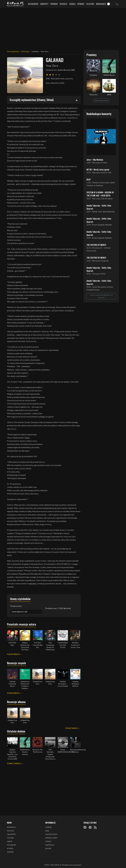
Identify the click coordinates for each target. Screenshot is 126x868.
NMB (109, 95)
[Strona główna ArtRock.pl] (16, 4)
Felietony (90, 4)
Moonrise (93, 95)
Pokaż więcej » (14, 654)
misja (47, 831)
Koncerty (44, 4)
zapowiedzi (11, 834)
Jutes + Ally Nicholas (95, 160)
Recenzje (63, 4)
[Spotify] (90, 827)
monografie (11, 845)
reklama (48, 841)
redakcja (48, 827)
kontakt (48, 848)
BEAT (89, 179)
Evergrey (93, 75)
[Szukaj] (117, 4)
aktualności (11, 827)
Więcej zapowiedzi (101, 100)
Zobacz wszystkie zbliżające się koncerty (101, 296)
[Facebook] (85, 827)
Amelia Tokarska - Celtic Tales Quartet (99, 207)
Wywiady (81, 4)
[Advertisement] (63, 27)
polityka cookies (51, 838)
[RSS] (95, 827)
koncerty (11, 831)
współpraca (50, 845)
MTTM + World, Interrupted (98, 169)
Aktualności (33, 4)
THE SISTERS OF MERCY (96, 245)
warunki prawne (51, 834)
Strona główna (13, 51)
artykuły (10, 848)
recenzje (10, 838)
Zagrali (72, 4)
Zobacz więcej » (15, 763)
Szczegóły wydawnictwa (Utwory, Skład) (32, 100)
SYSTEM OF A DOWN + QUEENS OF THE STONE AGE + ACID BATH (100, 194)
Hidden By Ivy (109, 75)
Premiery (54, 4)
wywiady (10, 852)
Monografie (101, 4)
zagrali (10, 841)
